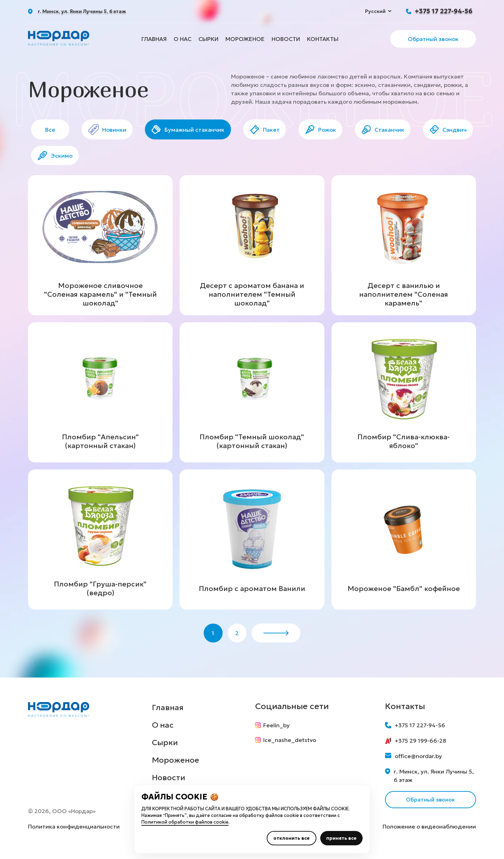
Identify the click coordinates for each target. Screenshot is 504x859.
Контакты (323, 39)
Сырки (208, 39)
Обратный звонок (433, 39)
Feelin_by (274, 731)
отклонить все (292, 838)
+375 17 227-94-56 (444, 11)
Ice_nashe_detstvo (287, 747)
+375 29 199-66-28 (416, 746)
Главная (154, 39)
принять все (341, 838)
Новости (286, 39)
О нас (183, 39)
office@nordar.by (414, 762)
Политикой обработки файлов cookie (185, 822)
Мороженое (245, 39)
